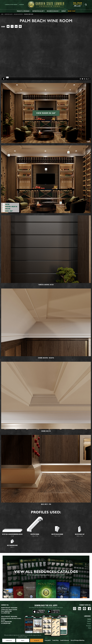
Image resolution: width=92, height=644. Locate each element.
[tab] (24, 11)
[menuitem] (78, 5)
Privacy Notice (47, 640)
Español (89, 621)
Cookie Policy (55, 640)
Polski (89, 628)
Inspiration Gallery (9, 14)
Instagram (75, 609)
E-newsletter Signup (11, 5)
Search (86, 5)
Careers (21, 5)
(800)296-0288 (8, 622)
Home (2, 14)
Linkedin (79, 609)
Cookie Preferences (65, 640)
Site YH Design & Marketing (77, 640)
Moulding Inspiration (18, 14)
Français (89, 623)
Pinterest (84, 609)
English (89, 619)
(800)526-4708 (8, 611)
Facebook (89, 609)
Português (89, 626)
